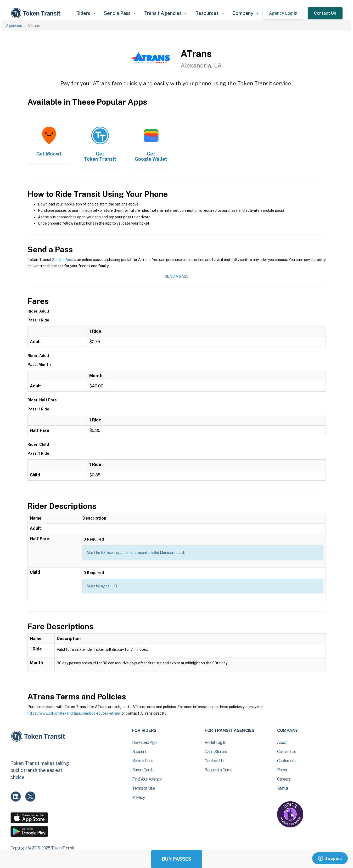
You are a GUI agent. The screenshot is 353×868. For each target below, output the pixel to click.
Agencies (14, 26)
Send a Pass (62, 260)
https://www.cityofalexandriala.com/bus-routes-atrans (74, 713)
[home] (37, 13)
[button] (86, 13)
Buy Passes (177, 859)
